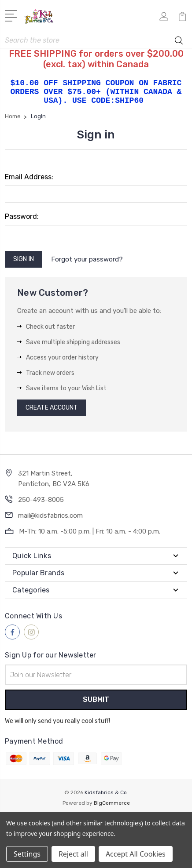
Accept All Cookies (136, 854)
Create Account (52, 408)
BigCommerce (112, 803)
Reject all (73, 854)
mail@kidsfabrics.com (50, 516)
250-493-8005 (41, 500)
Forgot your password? (87, 259)
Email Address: (29, 177)
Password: (22, 216)
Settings (27, 854)
